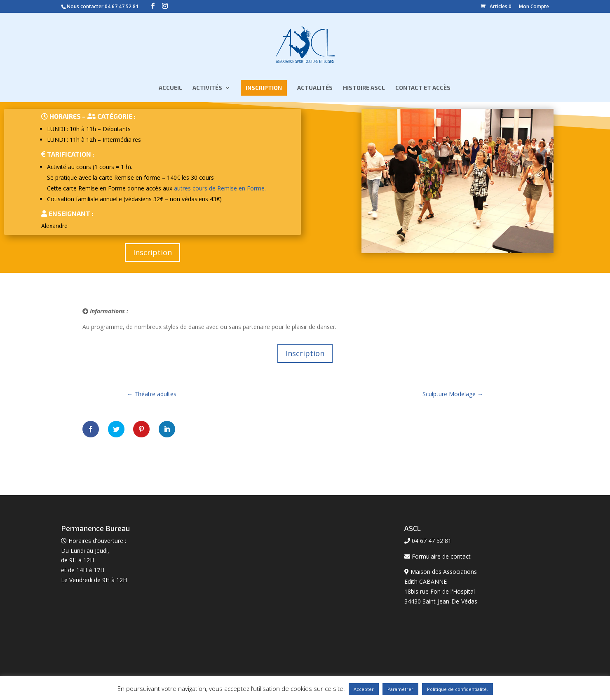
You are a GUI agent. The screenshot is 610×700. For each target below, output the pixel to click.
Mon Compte (534, 6)
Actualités (315, 88)
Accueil (170, 88)
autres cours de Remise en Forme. (220, 188)
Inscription (264, 88)
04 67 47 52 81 (122, 6)
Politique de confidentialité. (457, 689)
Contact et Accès (423, 88)
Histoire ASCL (364, 88)
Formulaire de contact (441, 556)
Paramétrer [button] (400, 689)
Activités (207, 88)
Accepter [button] (364, 689)
